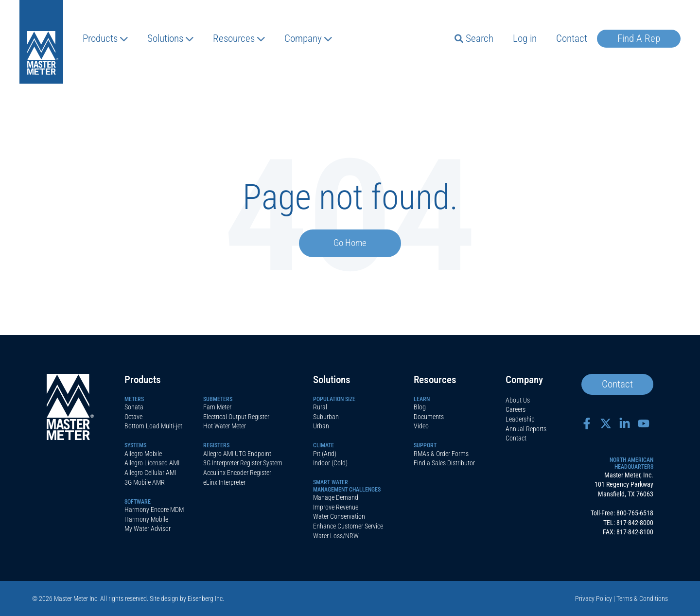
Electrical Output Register (236, 417)
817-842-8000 (635, 523)
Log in (525, 38)
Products (105, 38)
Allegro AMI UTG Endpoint (237, 454)
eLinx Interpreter (224, 482)
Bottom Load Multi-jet (153, 426)
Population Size (334, 399)
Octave (133, 417)
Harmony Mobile (146, 519)
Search (474, 38)
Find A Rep (639, 38)
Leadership (520, 419)
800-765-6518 (635, 513)
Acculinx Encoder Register (237, 473)
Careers (516, 409)
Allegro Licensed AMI (152, 463)
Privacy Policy (594, 598)
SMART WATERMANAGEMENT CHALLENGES (347, 486)
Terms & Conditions (642, 598)
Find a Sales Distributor (444, 463)
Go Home (350, 243)
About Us (518, 400)
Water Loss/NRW (336, 536)
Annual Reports (526, 429)
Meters (134, 399)
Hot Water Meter (225, 426)
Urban (321, 426)
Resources (239, 38)
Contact (572, 38)
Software (138, 502)
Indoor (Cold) (330, 463)
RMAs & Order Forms (441, 454)
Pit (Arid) (325, 454)
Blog (420, 407)
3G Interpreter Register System (243, 463)
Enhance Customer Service (348, 526)
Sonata (134, 407)
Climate (324, 445)
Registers (216, 445)
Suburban (326, 417)
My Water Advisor (148, 528)
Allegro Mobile (143, 454)
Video (421, 426)
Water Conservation (339, 516)
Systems (135, 445)
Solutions (170, 38)
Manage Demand (336, 497)
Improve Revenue (336, 507)
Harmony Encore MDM (154, 510)
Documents (429, 417)
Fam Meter (217, 407)
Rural (320, 407)
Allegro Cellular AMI (150, 473)
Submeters (218, 399)
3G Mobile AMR (145, 482)
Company (308, 38)
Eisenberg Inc (205, 598)
